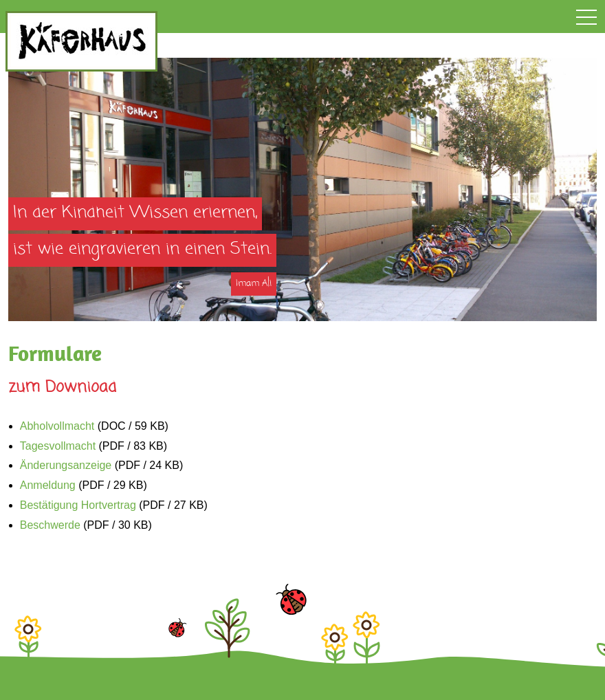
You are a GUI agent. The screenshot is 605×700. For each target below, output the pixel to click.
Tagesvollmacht (58, 446)
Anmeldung (48, 485)
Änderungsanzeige (66, 465)
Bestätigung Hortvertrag (78, 505)
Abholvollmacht (57, 426)
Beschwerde (50, 525)
